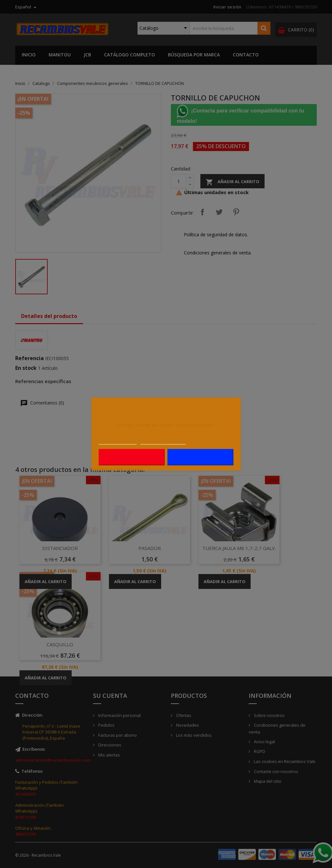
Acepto (200, 457)
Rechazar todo (132, 457)
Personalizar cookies (163, 441)
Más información (118, 441)
